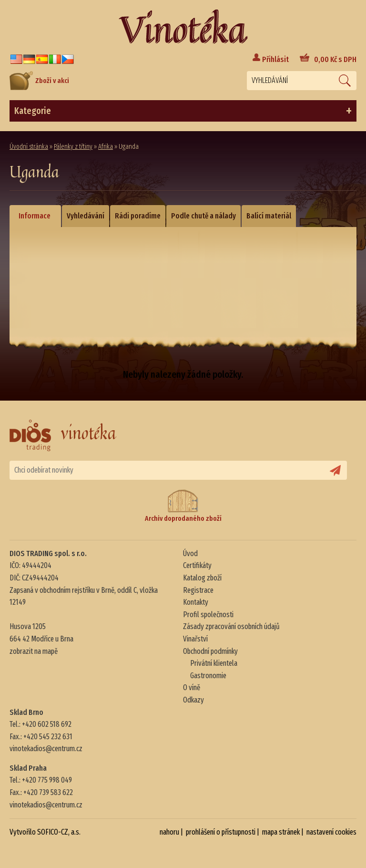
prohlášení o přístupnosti (221, 832)
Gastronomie (208, 676)
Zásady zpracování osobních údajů (231, 626)
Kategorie (183, 111)
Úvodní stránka (29, 147)
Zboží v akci (39, 81)
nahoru (169, 832)
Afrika (106, 147)
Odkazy (193, 700)
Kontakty (196, 602)
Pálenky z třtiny (73, 147)
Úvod (190, 553)
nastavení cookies (331, 832)
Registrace (198, 590)
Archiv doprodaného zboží (183, 506)
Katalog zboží (202, 578)
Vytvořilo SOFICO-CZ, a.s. (45, 832)
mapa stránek (281, 832)
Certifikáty (197, 565)
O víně (192, 687)
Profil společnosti (208, 615)
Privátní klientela (214, 663)
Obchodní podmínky (210, 651)
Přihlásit (275, 59)
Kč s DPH (335, 59)
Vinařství (195, 639)
